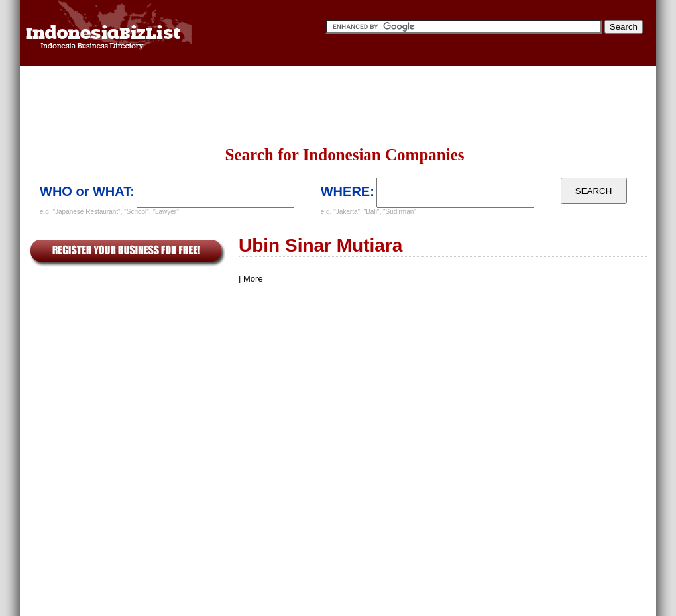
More (253, 279)
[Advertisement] (193, 106)
